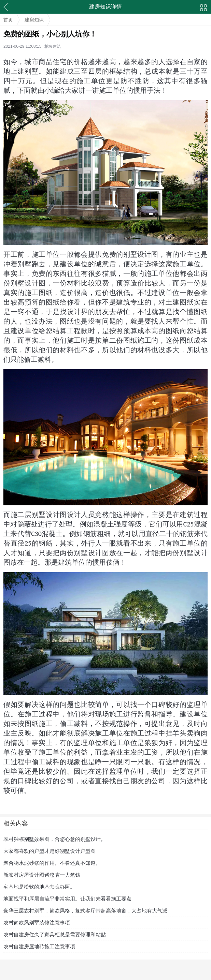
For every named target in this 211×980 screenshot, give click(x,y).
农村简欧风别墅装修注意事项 (37, 923)
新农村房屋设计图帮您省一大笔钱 (42, 875)
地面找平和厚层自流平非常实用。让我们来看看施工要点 (67, 899)
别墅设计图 (28, 283)
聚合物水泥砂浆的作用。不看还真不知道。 (52, 863)
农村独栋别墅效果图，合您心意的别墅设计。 (55, 839)
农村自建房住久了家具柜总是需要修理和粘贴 (55, 934)
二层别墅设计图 (42, 515)
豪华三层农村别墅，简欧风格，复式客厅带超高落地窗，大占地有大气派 (85, 911)
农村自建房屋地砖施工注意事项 (39, 946)
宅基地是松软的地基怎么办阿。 (39, 887)
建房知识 (34, 20)
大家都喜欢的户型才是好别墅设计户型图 (50, 851)
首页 (8, 20)
